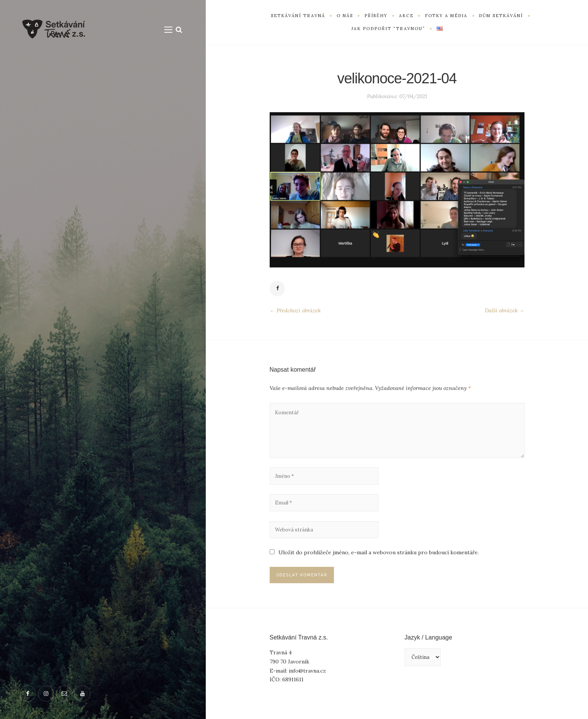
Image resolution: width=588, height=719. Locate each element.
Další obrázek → (505, 312)
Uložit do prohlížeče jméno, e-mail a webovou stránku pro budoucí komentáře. (379, 561)
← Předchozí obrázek (295, 312)
